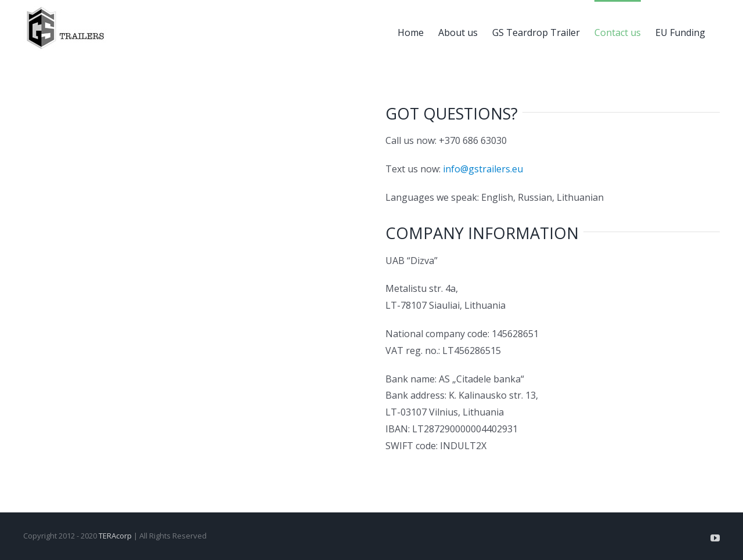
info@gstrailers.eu (483, 169)
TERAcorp (115, 536)
